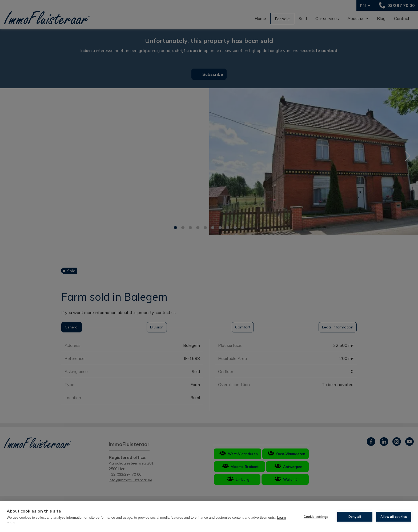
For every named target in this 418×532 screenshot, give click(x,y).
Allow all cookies (394, 517)
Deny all (355, 517)
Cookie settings (316, 517)
